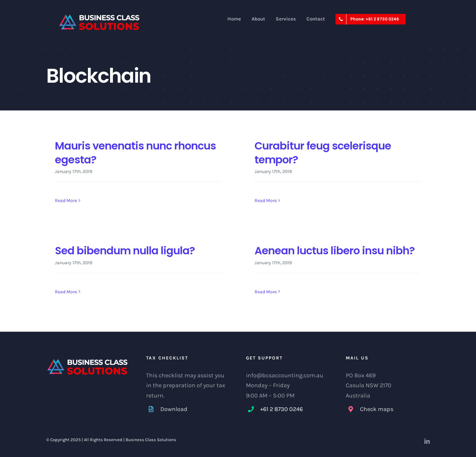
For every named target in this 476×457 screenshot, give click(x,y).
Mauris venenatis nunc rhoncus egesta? (135, 153)
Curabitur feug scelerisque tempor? (323, 153)
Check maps (377, 409)
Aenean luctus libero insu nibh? (335, 250)
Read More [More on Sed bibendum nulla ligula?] (66, 292)
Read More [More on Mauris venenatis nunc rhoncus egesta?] (66, 201)
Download (174, 409)
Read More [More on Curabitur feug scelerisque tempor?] (266, 201)
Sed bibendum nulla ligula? (125, 250)
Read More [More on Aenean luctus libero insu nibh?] (266, 292)
